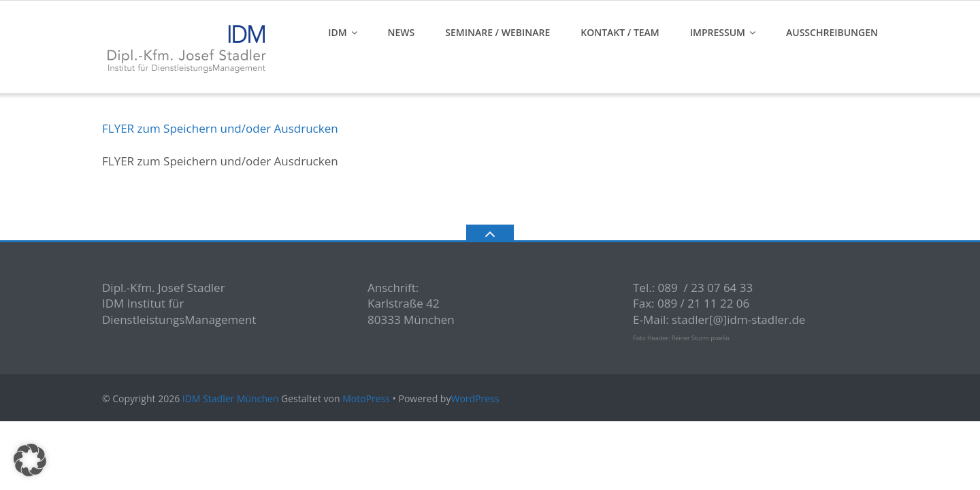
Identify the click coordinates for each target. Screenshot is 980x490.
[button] (30, 460)
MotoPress (366, 398)
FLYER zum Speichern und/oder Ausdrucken (220, 128)
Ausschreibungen (832, 32)
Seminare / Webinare (497, 32)
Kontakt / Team (620, 32)
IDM (337, 32)
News (402, 32)
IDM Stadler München (231, 398)
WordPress (475, 398)
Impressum (718, 32)
